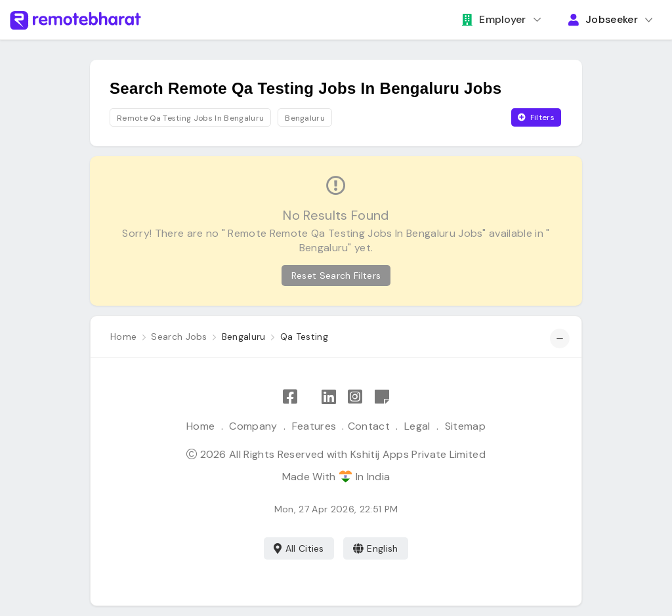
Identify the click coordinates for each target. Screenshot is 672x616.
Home (200, 426)
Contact (369, 426)
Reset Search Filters (336, 276)
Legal (417, 426)
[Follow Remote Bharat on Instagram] (355, 397)
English (376, 548)
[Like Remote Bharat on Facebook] (290, 397)
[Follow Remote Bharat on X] (309, 397)
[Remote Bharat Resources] (382, 397)
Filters (536, 117)
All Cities (299, 548)
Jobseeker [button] (603, 19)
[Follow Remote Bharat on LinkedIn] (329, 397)
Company (253, 426)
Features (314, 426)
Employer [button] (494, 19)
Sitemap (465, 426)
